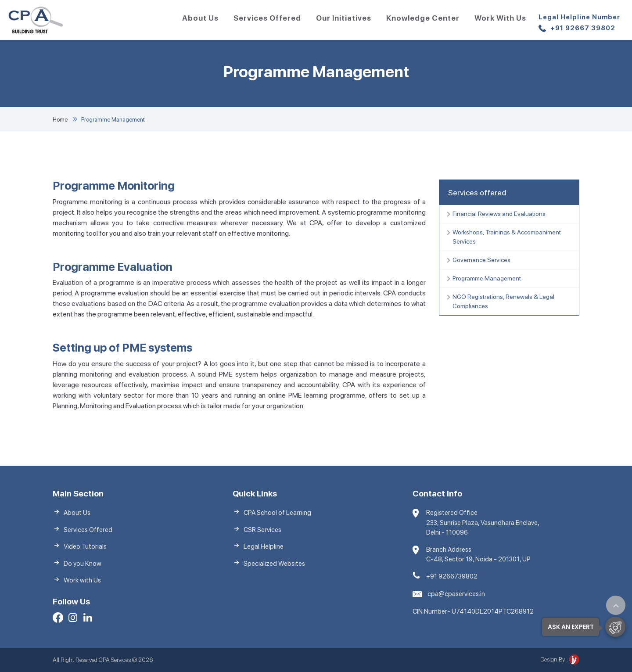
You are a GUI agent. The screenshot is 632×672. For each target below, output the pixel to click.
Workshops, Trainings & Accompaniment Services (507, 237)
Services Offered (267, 18)
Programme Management (487, 278)
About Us (200, 18)
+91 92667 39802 (579, 23)
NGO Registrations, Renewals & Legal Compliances (503, 301)
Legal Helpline (264, 546)
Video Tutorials (85, 546)
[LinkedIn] (88, 619)
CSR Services (262, 530)
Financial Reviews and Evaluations (499, 214)
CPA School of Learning (277, 513)
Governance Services (481, 260)
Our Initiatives (344, 18)
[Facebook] (58, 619)
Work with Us (500, 18)
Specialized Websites (274, 564)
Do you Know (83, 564)
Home (60, 120)
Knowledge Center (423, 18)
